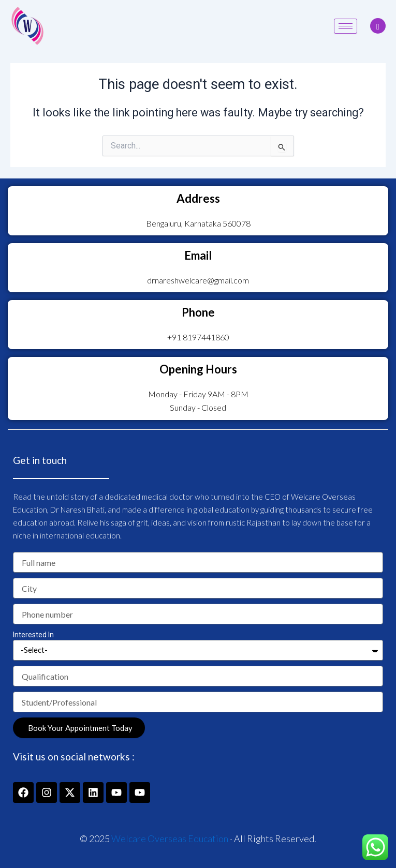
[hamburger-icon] (346, 26)
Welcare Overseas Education (170, 839)
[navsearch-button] (378, 26)
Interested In (33, 635)
